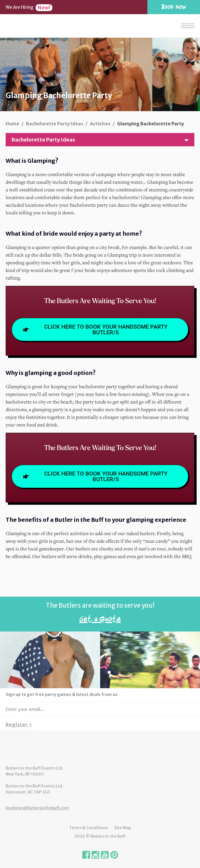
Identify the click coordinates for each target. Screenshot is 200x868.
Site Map (123, 828)
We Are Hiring (29, 7)
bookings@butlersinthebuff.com (37, 808)
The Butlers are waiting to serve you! (100, 614)
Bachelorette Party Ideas (102, 140)
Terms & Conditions (88, 828)
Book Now (174, 7)
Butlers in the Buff (100, 748)
